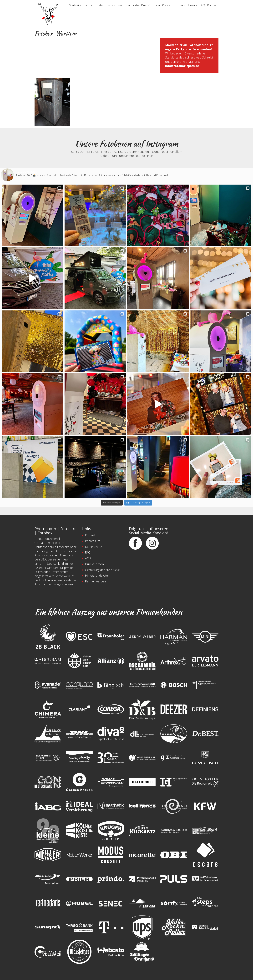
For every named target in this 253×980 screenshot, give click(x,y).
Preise (166, 5)
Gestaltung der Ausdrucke (102, 570)
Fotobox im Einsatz (185, 5)
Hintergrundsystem (98, 575)
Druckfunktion (150, 5)
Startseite (75, 5)
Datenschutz (93, 547)
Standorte (132, 5)
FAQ (202, 5)
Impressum (93, 541)
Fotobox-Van (115, 5)
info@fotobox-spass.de (182, 66)
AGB (88, 558)
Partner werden (95, 581)
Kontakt (212, 5)
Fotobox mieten (94, 5)
